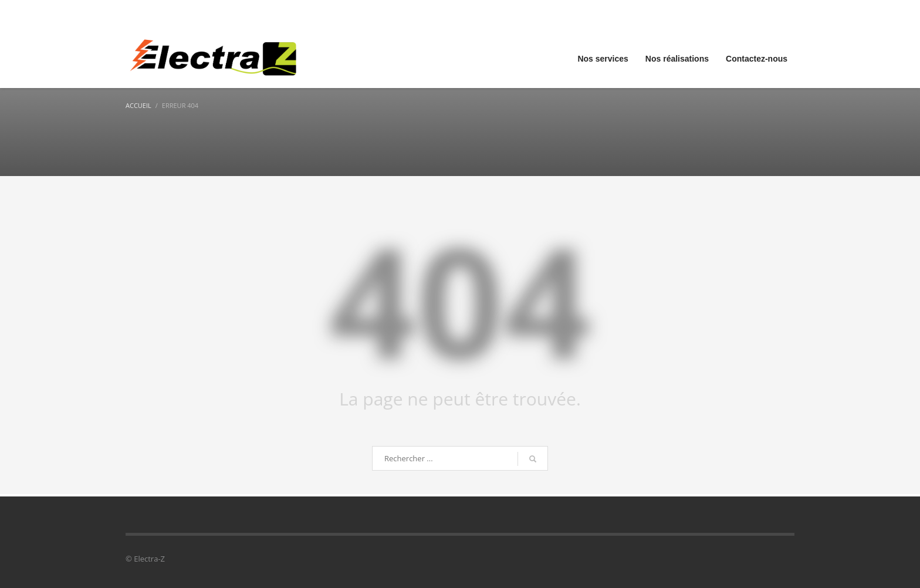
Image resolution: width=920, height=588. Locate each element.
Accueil (138, 105)
